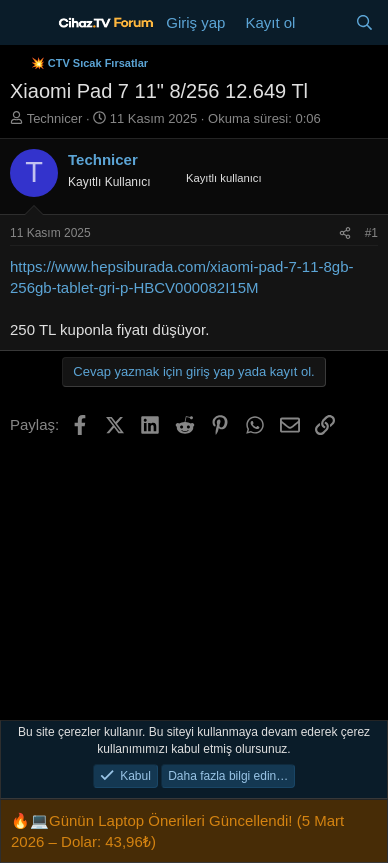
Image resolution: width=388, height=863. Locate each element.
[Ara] (364, 22)
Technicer (55, 118)
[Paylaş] (345, 233)
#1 (371, 233)
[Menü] (27, 23)
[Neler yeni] (324, 22)
